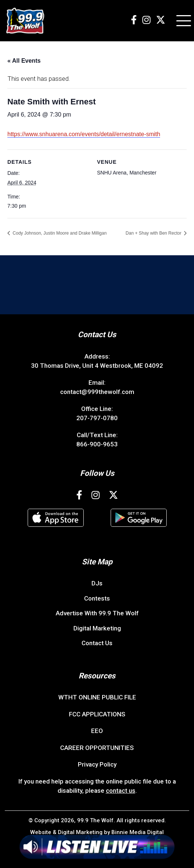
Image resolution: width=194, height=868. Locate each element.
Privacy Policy (97, 764)
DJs (97, 583)
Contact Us (97, 643)
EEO (97, 731)
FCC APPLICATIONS (97, 714)
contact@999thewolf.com (97, 392)
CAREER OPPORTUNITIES (97, 748)
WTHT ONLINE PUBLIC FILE (97, 697)
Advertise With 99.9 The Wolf (97, 613)
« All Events (24, 61)
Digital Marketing (97, 628)
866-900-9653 (97, 444)
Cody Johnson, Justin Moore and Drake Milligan (59, 233)
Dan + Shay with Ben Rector (154, 233)
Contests (97, 598)
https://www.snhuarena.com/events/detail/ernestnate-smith (84, 134)
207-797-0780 (97, 418)
